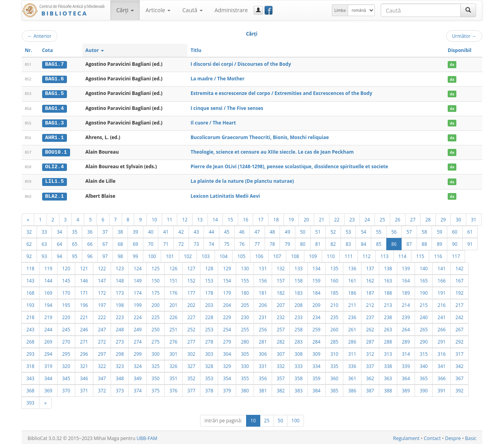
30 (458, 218)
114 (402, 255)
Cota (48, 50)
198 (120, 303)
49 (287, 230)
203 (209, 303)
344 (48, 377)
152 (191, 279)
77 (257, 242)
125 (156, 267)
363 (388, 377)
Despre (453, 437)
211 (352, 303)
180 (245, 291)
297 (102, 352)
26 (398, 218)
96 (90, 255)
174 (137, 291)
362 (370, 377)
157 (281, 279)
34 (59, 230)
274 (137, 340)
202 (191, 303)
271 (84, 340)
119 (48, 267)
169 (48, 291)
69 (135, 242)
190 (424, 291)
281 (263, 340)
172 (102, 291)
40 (151, 230)
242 (460, 316)
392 (460, 389)
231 (263, 316)
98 (120, 255)
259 (317, 328)
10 (154, 218)
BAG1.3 (55, 122)
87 (409, 242)
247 (102, 328)
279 (227, 340)
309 (317, 352)
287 (370, 340)
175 (156, 291)
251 (173, 328)
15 (230, 218)
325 (156, 364)
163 (388, 279)
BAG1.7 (55, 64)
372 (102, 389)
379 (227, 389)
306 (263, 352)
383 (298, 389)
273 (120, 340)
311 (352, 352)
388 (388, 389)
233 (298, 316)
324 (137, 364)
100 (152, 255)
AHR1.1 (55, 137)
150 (156, 279)
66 (90, 242)
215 (424, 303)
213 (388, 303)
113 (384, 255)
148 (120, 279)
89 (439, 242)
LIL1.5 (55, 180)
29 (443, 218)
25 (382, 218)
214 (406, 303)
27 (413, 218)
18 (276, 218)
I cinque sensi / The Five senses (227, 107)
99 (135, 255)
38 (120, 230)
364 (406, 377)
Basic (471, 437)
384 (317, 389)
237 (370, 316)
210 (334, 303)
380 (245, 389)
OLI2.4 (55, 166)
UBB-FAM (147, 437)
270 (66, 340)
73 (196, 242)
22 (337, 218)
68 (120, 242)
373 (120, 389)
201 (173, 303)
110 (331, 255)
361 (352, 377)
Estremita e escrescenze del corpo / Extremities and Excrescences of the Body (281, 93)
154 (227, 279)
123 (120, 267)
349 (137, 377)
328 (209, 364)
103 (206, 255)
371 (84, 389)
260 (334, 328)
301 (173, 352)
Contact (432, 437)
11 (170, 218)
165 (424, 279)
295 (66, 352)
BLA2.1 (55, 195)
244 (48, 328)
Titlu (196, 50)
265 (424, 328)
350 (156, 377)
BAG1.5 (55, 93)
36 (90, 230)
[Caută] (468, 10)
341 (441, 364)
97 (105, 255)
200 (156, 303)
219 (48, 316)
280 (245, 340)
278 (209, 340)
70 (151, 242)
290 (424, 340)
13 (200, 218)
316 (441, 352)
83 (348, 242)
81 (318, 242)
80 (303, 242)
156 (263, 279)
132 (281, 267)
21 (322, 218)
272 (102, 340)
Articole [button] (158, 10)
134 (317, 267)
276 (173, 340)
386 (352, 389)
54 (363, 230)
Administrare (231, 10)
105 (241, 255)
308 (298, 352)
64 (59, 242)
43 (196, 230)
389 (406, 389)
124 (137, 267)
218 (30, 316)
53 (348, 230)
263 (388, 328)
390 (424, 389)
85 (379, 242)
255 (245, 328)
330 (245, 364)
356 (263, 377)
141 (441, 267)
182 (281, 291)
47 (257, 230)
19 (291, 218)
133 (298, 267)
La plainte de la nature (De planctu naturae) (242, 180)
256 (263, 328)
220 (66, 316)
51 (318, 230)
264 (406, 328)
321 (84, 364)
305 (245, 352)
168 (30, 291)
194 (48, 303)
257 (281, 328)
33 (44, 230)
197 (102, 303)
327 (191, 364)
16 (246, 218)
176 (173, 291)
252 (191, 328)
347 (102, 377)
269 (48, 340)
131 (263, 267)
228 (209, 316)
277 (191, 340)
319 (48, 364)
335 (334, 364)
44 (211, 230)
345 (66, 377)
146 (84, 279)
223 (120, 316)
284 (317, 340)
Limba (340, 10)
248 (120, 328)
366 (441, 377)
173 (120, 291)
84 (363, 242)
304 (227, 352)
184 (317, 291)
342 (460, 364)
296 (84, 352)
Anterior (40, 36)
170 (66, 291)
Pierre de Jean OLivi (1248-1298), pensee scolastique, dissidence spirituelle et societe (289, 166)
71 (166, 242)
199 (137, 303)
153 (209, 279)
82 (333, 242)
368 (30, 389)
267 (460, 328)
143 (30, 279)
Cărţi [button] (125, 10)
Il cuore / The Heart (213, 122)
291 (441, 340)
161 (352, 279)
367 (460, 377)
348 (120, 377)
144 (48, 279)
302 (191, 352)
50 (303, 230)
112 (367, 255)
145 (66, 279)
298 (120, 352)
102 (188, 255)
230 (245, 316)
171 (84, 291)
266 (441, 328)
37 (105, 230)
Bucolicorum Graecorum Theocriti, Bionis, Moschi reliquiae (260, 137)
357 (281, 377)
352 (191, 377)
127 (191, 267)
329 (227, 364)
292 (460, 340)
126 (173, 267)
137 (370, 267)
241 (441, 316)
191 (441, 291)
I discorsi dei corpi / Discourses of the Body (241, 64)
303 (209, 352)
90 (455, 242)
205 (245, 303)
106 (259, 255)
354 (227, 377)
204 (227, 303)
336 (352, 364)
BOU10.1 (56, 151)
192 (460, 291)
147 (102, 279)
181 (263, 291)
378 (209, 389)
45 (227, 230)
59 (439, 230)
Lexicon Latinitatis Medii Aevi (225, 194)
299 (137, 352)
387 (370, 389)
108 (295, 255)
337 (370, 364)
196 (84, 303)
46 (242, 230)
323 (120, 364)
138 (388, 267)
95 (75, 255)
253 (209, 328)
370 (66, 389)
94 (59, 255)
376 (173, 389)
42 (181, 230)
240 (424, 316)
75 (227, 242)
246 (84, 328)
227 (191, 316)
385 (334, 389)
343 (30, 377)
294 (48, 352)
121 (84, 267)
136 (352, 267)
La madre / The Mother (218, 79)
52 (333, 230)
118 (30, 267)
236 (352, 316)
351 (173, 377)
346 (84, 377)
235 (334, 316)
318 (30, 364)
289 (406, 340)
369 (48, 389)
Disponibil (460, 50)
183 (298, 291)
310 (334, 352)
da (452, 64)
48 (272, 230)
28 (428, 218)
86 (394, 242)
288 (388, 340)
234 (317, 316)
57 (409, 230)
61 (470, 230)
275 (156, 340)
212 (370, 303)
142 (460, 267)
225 (156, 316)
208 (298, 303)
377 (191, 389)
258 (298, 328)
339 (406, 364)
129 (227, 267)
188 (388, 291)
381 (263, 389)
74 (211, 242)
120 (66, 267)
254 (227, 328)
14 (215, 218)
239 (406, 316)
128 (209, 267)
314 (406, 352)
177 (191, 291)
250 (156, 328)
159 (317, 279)
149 (137, 279)
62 (29, 242)
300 (156, 352)
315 (424, 352)
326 (173, 364)
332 (281, 364)
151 (173, 279)
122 (102, 267)
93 (44, 255)
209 (317, 303)
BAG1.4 (55, 108)
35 (75, 230)
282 (281, 340)
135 (334, 267)
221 (84, 316)
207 (281, 303)
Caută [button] (193, 10)
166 (441, 279)
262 (370, 328)
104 (224, 255)
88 (424, 242)
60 (455, 230)
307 (281, 352)
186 (352, 291)
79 (287, 242)
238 (388, 316)
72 (181, 242)
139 (406, 267)
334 (317, 364)
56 (394, 230)
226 (173, 316)
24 (367, 218)
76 (242, 242)
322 (102, 364)
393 (30, 401)
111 (348, 255)
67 (105, 242)
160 (334, 279)
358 (298, 377)
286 (352, 340)
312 (370, 352)
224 (137, 316)
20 (306, 218)
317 (460, 352)
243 (30, 328)
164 (406, 279)
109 (313, 255)
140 (424, 267)
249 (137, 328)
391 (441, 389)
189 (406, 291)
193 (30, 303)
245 (66, 328)
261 (352, 328)
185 (334, 291)
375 (156, 389)
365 (424, 377)
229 (227, 316)
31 (474, 218)
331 (263, 364)
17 (261, 218)
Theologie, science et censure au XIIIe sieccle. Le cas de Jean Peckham (272, 151)
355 (245, 377)
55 (379, 230)
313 (388, 352)
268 (30, 340)
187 (370, 291)
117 (456, 255)
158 (298, 279)
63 (44, 242)
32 (29, 230)
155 (245, 279)
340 (424, 364)
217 (460, 303)
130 (245, 267)
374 (137, 389)
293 (30, 352)
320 (66, 364)
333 (298, 364)
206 (263, 303)
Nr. (29, 50)
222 (102, 316)
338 (388, 364)
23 (352, 218)
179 (227, 291)
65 (75, 242)
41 (166, 230)
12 (185, 218)
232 (281, 316)
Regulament (406, 437)
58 (424, 230)
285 (334, 340)
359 (317, 377)
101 (170, 255)
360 (334, 377)
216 (441, 303)
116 (438, 255)
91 (470, 242)
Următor (464, 36)
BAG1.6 (55, 79)
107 (277, 255)
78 (272, 242)
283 (298, 340)
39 (135, 230)
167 (460, 279)
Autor (95, 50)
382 (281, 389)
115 (420, 255)
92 (29, 255)
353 (209, 377)
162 (370, 279)
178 (209, 291)
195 (66, 303)
